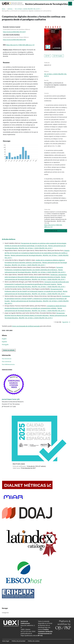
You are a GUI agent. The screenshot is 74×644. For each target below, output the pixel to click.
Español (4, 342)
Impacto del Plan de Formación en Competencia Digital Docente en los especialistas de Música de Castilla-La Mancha (37, 253)
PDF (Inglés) (59, 56)
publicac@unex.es (26, 633)
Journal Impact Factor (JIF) (11, 399)
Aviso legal (6, 641)
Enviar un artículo (9, 350)
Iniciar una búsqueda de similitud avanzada (26, 326)
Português (5, 344)
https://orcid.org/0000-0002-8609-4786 (14, 40)
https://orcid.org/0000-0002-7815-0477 (14, 32)
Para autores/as (7, 362)
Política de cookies (34, 641)
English (4, 339)
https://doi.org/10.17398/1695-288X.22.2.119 (20, 45)
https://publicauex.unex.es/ (29, 635)
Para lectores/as (7, 359)
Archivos (10, 9)
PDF (48, 56)
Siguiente (65, 322)
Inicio (4, 9)
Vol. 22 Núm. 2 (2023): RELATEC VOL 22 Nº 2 (28, 9)
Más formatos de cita (51, 231)
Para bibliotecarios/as (8, 364)
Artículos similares (9, 239)
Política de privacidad (18, 641)
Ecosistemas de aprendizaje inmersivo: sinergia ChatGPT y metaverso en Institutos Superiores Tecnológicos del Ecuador (37, 299)
